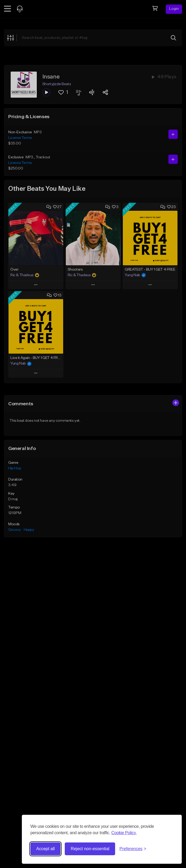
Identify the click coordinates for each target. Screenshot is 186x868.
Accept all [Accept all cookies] (45, 849)
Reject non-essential (90, 849)
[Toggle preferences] (133, 849)
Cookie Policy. (124, 833)
